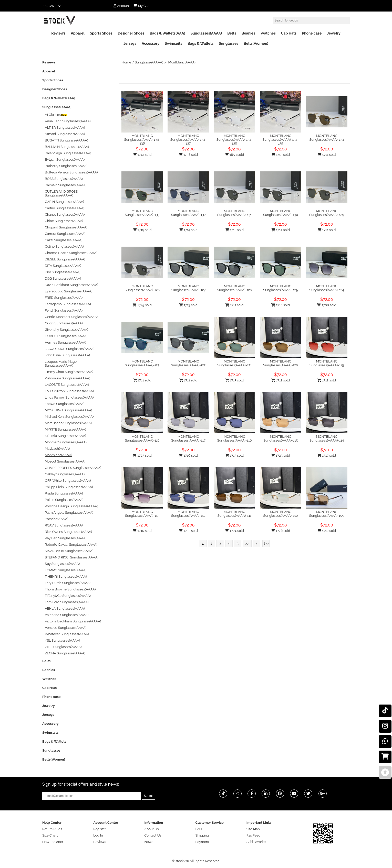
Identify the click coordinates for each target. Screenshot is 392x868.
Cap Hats (289, 33)
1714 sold (188, 230)
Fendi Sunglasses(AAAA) (64, 310)
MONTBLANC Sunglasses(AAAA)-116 (235, 438)
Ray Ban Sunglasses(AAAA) (66, 538)
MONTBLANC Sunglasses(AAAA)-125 (280, 288)
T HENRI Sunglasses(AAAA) (66, 576)
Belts (232, 33)
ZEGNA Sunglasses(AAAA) (65, 653)
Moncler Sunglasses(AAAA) (66, 442)
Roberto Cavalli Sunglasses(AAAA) (71, 545)
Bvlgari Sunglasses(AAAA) (65, 160)
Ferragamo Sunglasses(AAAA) (68, 304)
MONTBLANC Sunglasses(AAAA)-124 (327, 288)
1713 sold (281, 155)
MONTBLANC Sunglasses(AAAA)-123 (142, 363)
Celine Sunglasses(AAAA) (64, 246)
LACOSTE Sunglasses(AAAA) (67, 385)
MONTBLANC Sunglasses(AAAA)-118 (142, 438)
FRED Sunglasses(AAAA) (64, 298)
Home (126, 62)
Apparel (78, 33)
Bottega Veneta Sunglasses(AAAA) (71, 172)
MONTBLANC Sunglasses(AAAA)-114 (327, 438)
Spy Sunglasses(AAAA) (62, 564)
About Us (151, 829)
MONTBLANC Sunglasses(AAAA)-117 (188, 438)
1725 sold (142, 305)
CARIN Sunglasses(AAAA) (64, 202)
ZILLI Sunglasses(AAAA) (63, 647)
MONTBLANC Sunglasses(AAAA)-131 (234, 213)
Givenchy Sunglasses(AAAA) (66, 330)
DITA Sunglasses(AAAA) (63, 266)
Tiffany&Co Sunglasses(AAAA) (68, 596)
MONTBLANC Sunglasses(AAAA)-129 (327, 213)
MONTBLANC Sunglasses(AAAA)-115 (281, 438)
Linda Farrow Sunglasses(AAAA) (69, 397)
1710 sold (142, 531)
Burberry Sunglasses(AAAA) (66, 166)
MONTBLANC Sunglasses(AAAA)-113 (142, 514)
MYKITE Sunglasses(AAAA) (65, 429)
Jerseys (130, 43)
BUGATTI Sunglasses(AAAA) (66, 140)
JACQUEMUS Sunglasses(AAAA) (70, 349)
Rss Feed (254, 835)
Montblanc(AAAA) (182, 62)
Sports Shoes (101, 33)
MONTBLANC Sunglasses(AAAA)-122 (188, 363)
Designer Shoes (131, 33)
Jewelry (334, 33)
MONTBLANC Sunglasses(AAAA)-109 (327, 514)
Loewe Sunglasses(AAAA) (65, 404)
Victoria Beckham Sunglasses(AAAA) (73, 621)
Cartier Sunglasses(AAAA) (64, 208)
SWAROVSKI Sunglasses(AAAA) (69, 551)
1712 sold (234, 230)
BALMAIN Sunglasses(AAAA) (67, 147)
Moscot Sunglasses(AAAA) (65, 461)
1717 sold (327, 455)
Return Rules (52, 829)
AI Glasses (56, 115)
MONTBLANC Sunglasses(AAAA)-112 (188, 514)
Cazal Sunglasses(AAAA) (64, 240)
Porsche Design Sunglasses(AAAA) (71, 506)
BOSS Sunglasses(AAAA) (64, 179)
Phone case (312, 33)
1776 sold (281, 531)
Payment (202, 842)
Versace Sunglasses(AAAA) (66, 628)
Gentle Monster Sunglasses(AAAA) (71, 317)
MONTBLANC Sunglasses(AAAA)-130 (281, 213)
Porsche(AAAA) (56, 519)
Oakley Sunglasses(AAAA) (65, 474)
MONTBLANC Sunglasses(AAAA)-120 (281, 363)
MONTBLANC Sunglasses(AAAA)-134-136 (235, 140)
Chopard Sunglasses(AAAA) (66, 227)
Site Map (253, 829)
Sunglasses (229, 43)
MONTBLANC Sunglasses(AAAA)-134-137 (188, 140)
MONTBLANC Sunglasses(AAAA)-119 (327, 363)
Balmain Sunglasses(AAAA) (66, 185)
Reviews (58, 33)
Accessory (151, 43)
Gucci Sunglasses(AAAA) (64, 323)
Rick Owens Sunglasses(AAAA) (68, 532)
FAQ (199, 829)
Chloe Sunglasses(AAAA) (64, 221)
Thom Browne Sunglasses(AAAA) (70, 589)
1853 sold (235, 155)
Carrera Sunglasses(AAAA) (65, 234)
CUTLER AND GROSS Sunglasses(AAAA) (61, 193)
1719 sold (142, 230)
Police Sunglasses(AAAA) (64, 500)
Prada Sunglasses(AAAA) (64, 493)
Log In (98, 835)
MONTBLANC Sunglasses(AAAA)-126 (234, 288)
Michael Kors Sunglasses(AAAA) (69, 417)
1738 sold (188, 155)
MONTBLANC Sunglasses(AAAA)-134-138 (142, 140)
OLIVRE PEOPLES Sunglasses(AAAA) (73, 468)
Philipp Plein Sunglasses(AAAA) (69, 487)
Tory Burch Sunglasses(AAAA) (68, 583)
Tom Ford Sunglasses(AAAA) (67, 602)
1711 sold (327, 155)
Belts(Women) (256, 43)
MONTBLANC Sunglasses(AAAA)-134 (327, 138)
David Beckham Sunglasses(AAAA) (71, 285)
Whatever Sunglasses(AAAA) (67, 634)
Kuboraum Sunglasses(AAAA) (68, 378)
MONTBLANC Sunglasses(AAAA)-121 (234, 363)
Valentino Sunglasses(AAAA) (67, 615)
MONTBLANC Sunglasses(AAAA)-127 (188, 288)
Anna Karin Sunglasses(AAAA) (68, 121)
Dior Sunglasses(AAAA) (63, 272)
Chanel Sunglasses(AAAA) (65, 215)
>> (247, 543)
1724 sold (234, 531)
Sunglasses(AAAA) (206, 33)
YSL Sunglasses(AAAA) (62, 640)
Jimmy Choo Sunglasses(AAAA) (69, 372)
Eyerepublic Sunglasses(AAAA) (69, 291)
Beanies (248, 33)
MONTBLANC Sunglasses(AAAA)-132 (188, 213)
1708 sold (327, 305)
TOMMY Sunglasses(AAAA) (66, 570)
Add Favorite (256, 842)
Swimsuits (173, 43)
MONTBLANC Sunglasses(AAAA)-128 (142, 288)
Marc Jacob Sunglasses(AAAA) (68, 423)
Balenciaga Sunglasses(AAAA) (68, 153)
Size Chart (50, 835)
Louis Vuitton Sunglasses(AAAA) (69, 391)
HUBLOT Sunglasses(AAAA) (66, 336)
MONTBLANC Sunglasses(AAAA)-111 (235, 514)
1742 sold (142, 155)
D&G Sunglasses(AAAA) (63, 278)
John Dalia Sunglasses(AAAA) (67, 355)
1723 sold (142, 455)
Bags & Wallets (200, 43)
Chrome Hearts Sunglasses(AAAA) (71, 253)
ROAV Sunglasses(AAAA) (64, 525)
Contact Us (153, 835)
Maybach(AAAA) (57, 449)
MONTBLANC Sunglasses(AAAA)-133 (142, 213)
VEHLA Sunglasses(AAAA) (65, 608)
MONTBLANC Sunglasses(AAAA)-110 (281, 514)
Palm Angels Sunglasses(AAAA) (69, 513)
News (149, 842)
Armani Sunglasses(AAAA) (65, 134)
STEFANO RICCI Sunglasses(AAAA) (72, 557)
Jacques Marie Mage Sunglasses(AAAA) (61, 364)
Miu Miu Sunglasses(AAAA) (65, 436)
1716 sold (188, 455)
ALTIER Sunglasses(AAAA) (65, 128)
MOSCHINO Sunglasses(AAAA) (68, 410)
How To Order (53, 842)
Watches (268, 33)
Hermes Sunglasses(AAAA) (65, 342)
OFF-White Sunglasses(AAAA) (68, 481)
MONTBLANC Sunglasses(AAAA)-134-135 (281, 140)
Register (100, 829)
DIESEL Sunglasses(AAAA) (65, 259)
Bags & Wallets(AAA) (167, 33)
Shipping (202, 835)
